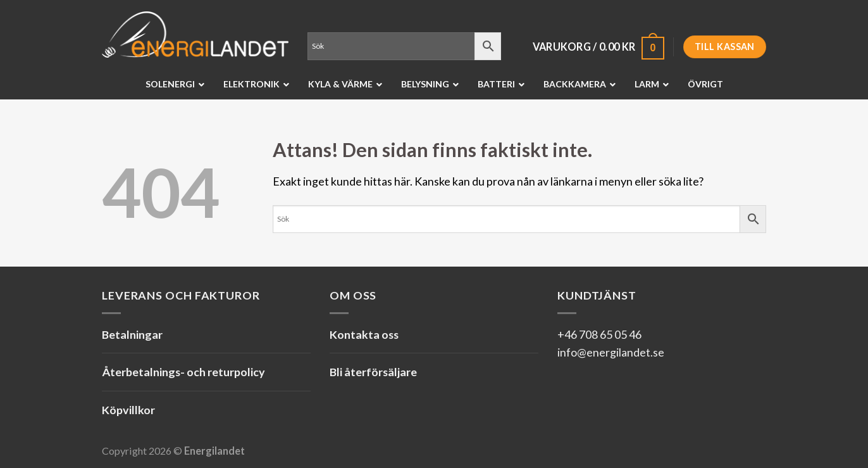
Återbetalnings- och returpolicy (183, 372)
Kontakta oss (364, 334)
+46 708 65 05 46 (599, 334)
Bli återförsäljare (373, 372)
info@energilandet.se (611, 352)
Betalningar (132, 334)
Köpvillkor (128, 410)
